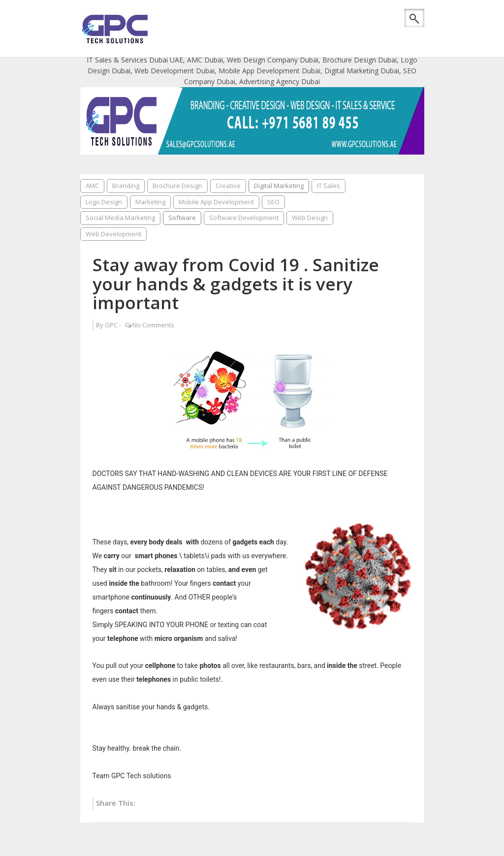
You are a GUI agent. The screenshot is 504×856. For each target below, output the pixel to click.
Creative (228, 186)
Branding (126, 186)
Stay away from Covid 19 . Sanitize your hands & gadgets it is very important (236, 284)
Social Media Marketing (120, 218)
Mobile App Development (216, 202)
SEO (273, 202)
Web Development (113, 234)
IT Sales (329, 186)
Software (182, 218)
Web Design (310, 218)
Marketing (150, 202)
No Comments (153, 325)
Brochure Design (177, 186)
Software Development (244, 218)
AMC (92, 186)
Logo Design (104, 202)
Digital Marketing (279, 186)
